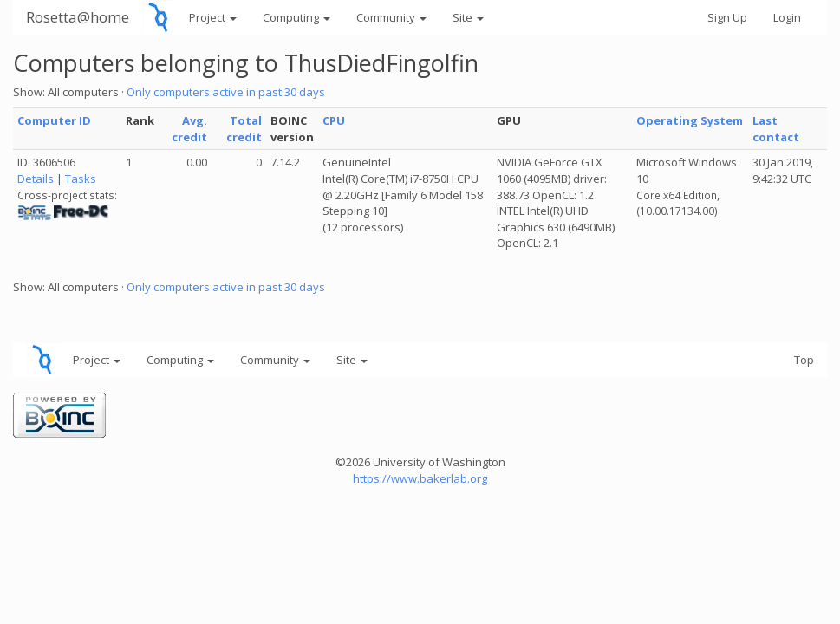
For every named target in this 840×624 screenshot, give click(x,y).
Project (213, 17)
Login (787, 17)
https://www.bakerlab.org (420, 478)
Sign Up (727, 17)
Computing (296, 17)
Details (36, 179)
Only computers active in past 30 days (226, 92)
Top (804, 360)
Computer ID (54, 120)
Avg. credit (189, 129)
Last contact (776, 129)
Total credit (244, 129)
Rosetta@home (78, 17)
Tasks (81, 179)
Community (391, 17)
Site (468, 17)
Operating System (690, 120)
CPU (334, 120)
